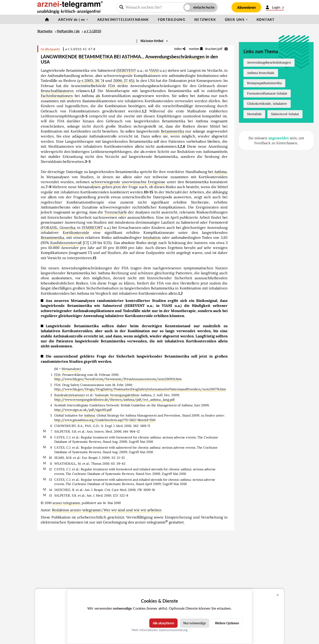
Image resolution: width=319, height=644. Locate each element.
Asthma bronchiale (261, 73)
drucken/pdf (216, 49)
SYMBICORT (92, 227)
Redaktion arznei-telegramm (76, 510)
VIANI (154, 70)
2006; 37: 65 (123, 80)
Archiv (71, 19)
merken (196, 49)
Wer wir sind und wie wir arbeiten (132, 510)
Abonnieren (246, 7)
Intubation (152, 237)
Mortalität (254, 114)
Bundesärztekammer (70, 395)
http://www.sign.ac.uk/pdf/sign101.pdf (83, 410)
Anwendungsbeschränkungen (175, 57)
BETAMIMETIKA (96, 57)
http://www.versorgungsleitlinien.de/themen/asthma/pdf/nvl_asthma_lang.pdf (114, 400)
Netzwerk (205, 19)
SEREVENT (127, 70)
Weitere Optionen (227, 623)
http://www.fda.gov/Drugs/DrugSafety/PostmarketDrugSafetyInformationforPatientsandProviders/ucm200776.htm (140, 389)
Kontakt (266, 19)
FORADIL (50, 227)
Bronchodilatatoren (57, 91)
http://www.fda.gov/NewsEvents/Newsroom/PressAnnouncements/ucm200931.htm (118, 379)
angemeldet (279, 138)
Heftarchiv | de (68, 31)
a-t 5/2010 (93, 31)
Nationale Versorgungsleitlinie (117, 395)
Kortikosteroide (76, 232)
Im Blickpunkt (50, 49)
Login (275, 7)
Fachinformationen (57, 96)
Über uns (235, 19)
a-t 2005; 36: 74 (92, 80)
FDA (112, 86)
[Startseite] (47, 19)
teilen (180, 49)
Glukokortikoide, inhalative (267, 104)
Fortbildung (172, 19)
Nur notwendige (195, 623)
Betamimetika (173, 131)
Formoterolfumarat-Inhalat (267, 93)
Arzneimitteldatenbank (123, 19)
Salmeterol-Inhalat (285, 114)
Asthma (220, 172)
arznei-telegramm (66, 503)
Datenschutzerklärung (173, 630)
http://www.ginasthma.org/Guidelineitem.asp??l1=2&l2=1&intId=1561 (105, 420)
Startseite (45, 31)
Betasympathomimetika (264, 83)
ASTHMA (131, 57)
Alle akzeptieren (163, 623)
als (98, 96)
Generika (67, 227)
